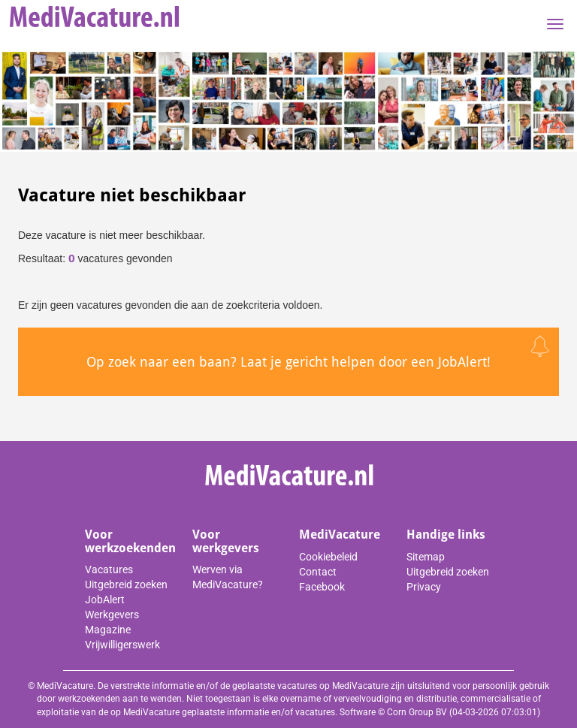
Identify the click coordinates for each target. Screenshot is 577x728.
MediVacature (340, 535)
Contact (318, 572)
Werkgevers (112, 615)
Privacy (424, 587)
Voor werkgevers (226, 541)
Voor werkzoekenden (130, 541)
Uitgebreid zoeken (126, 585)
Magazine (108, 630)
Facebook (322, 587)
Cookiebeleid (328, 557)
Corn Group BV (417, 712)
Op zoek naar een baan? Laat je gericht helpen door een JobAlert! (288, 362)
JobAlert (105, 600)
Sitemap (426, 557)
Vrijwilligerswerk (122, 645)
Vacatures (109, 569)
